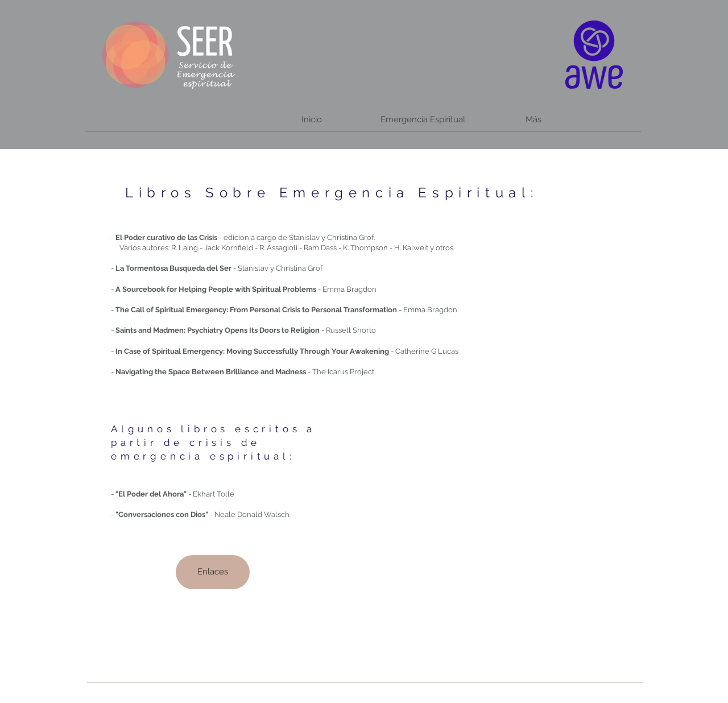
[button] (422, 120)
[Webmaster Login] (348, 693)
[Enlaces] (213, 572)
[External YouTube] (484, 505)
